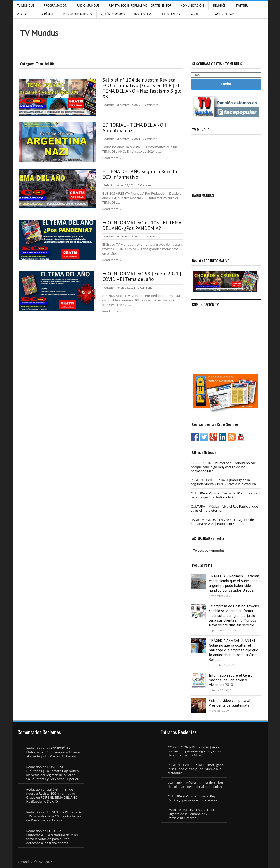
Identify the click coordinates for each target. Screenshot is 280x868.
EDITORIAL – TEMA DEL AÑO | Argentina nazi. (134, 128)
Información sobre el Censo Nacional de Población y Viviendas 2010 (231, 680)
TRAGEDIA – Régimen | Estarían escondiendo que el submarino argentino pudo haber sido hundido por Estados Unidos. (234, 583)
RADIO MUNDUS (88, 6)
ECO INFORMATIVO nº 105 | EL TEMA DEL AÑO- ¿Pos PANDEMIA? (142, 225)
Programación (55, 6)
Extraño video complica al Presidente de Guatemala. (230, 703)
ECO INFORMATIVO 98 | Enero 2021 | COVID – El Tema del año (142, 276)
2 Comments (150, 105)
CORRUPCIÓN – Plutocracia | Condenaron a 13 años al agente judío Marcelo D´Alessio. (54, 752)
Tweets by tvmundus (209, 550)
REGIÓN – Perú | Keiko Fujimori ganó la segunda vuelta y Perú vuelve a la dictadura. (224, 482)
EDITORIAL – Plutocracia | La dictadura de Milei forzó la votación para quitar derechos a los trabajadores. (52, 837)
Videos (22, 14)
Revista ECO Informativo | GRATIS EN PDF (140, 6)
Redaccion (109, 105)
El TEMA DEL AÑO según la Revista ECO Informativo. (140, 174)
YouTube (197, 14)
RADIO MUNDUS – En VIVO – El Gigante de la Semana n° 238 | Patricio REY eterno (224, 522)
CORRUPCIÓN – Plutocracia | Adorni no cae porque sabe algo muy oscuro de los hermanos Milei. (223, 467)
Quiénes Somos (113, 14)
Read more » (112, 158)
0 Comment (150, 139)
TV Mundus (26, 6)
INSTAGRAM (143, 14)
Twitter (242, 6)
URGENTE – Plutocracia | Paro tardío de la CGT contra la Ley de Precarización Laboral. (54, 816)
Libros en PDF (171, 14)
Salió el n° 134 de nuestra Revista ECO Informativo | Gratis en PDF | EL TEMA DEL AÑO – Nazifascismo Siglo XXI (142, 88)
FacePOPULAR (224, 14)
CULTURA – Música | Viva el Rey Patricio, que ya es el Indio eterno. (224, 508)
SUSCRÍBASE (45, 14)
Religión (220, 6)
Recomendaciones (77, 14)
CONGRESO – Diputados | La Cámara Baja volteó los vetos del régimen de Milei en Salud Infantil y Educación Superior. (53, 773)
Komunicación (192, 6)
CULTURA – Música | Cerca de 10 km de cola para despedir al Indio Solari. (224, 495)
